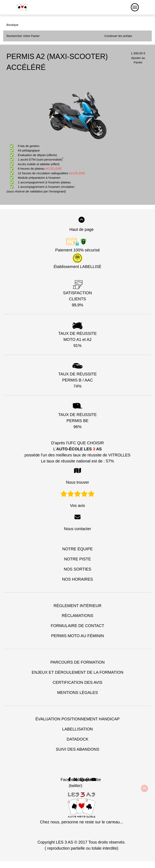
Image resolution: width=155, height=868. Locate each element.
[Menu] (135, 7)
